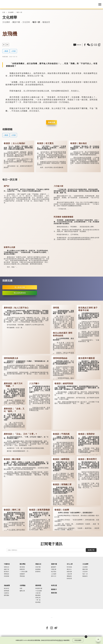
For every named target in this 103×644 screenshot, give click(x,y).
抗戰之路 (38, 598)
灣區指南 (22, 576)
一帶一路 (38, 600)
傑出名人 (69, 569)
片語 (14, 51)
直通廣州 (22, 574)
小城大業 (38, 593)
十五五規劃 (39, 591)
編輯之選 (22, 591)
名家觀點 (23, 585)
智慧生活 (6, 567)
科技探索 (6, 576)
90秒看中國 (39, 588)
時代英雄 (69, 567)
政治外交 (6, 588)
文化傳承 (6, 22)
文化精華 (11, 12)
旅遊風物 (38, 569)
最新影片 (54, 589)
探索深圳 (22, 569)
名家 (21, 588)
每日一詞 (19, 12)
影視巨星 (69, 579)
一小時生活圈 (23, 572)
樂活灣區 (23, 564)
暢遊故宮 (46, 22)
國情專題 (38, 585)
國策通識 (38, 595)
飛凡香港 (22, 567)
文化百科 (26, 22)
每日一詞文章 (10, 180)
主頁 (4, 12)
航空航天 (6, 572)
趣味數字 (54, 567)
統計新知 (54, 572)
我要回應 (52, 122)
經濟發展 (6, 591)
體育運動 (6, 595)
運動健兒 (69, 576)
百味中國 (38, 567)
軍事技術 (6, 574)
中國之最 (54, 569)
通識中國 (54, 564)
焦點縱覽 (7, 585)
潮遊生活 (38, 564)
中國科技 (7, 564)
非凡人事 (70, 564)
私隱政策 (60, 640)
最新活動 (54, 593)
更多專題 (38, 602)
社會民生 (6, 593)
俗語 (6, 51)
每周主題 (54, 585)
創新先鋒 (69, 572)
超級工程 (6, 569)
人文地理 (54, 574)
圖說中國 (16, 22)
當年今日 (54, 576)
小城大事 (69, 574)
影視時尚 (38, 572)
